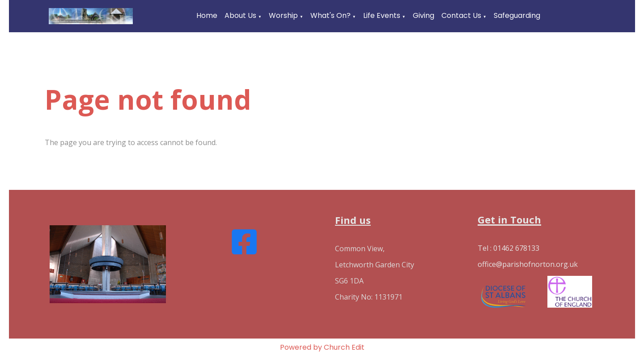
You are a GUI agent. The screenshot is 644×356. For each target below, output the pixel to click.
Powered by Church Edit (322, 347)
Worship (283, 15)
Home (207, 15)
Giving (424, 15)
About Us (240, 15)
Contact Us (461, 15)
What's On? (330, 15)
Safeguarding (517, 15)
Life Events (382, 15)
